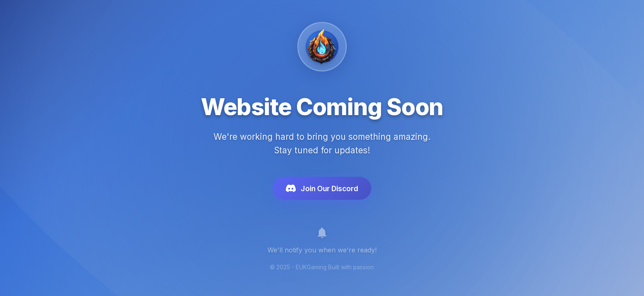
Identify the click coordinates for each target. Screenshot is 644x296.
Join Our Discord (322, 190)
